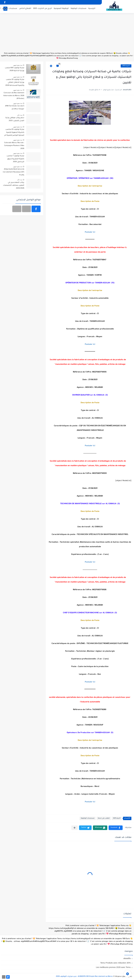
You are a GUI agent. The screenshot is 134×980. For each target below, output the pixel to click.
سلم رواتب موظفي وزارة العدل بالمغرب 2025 (15, 119)
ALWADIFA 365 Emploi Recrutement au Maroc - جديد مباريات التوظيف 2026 (84, 976)
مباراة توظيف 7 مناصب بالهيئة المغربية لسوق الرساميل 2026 (15, 159)
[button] (116, 828)
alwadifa (127, 958)
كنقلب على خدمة (104, 818)
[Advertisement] (67, 34)
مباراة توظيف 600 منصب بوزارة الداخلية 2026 (15, 69)
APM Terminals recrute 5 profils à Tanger (15, 107)
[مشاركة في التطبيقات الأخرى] (75, 828)
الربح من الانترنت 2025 (42, 9)
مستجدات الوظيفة (79, 9)
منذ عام (20, 115)
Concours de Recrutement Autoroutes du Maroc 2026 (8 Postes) (14, 96)
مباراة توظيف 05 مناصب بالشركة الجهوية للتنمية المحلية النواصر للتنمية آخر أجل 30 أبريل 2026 (14, 133)
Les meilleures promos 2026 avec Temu (113, 967)
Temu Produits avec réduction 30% (115, 963)
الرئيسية (92, 9)
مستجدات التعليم (10, 9)
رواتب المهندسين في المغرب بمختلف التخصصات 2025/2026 (14, 185)
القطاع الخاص (25, 9)
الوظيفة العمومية (61, 9)
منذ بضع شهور (18, 65)
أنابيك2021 (126, 66)
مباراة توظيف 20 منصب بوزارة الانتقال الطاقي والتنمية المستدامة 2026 (15, 83)
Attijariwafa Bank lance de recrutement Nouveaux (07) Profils (13, 172)
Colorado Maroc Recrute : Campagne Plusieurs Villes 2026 (14, 146)
